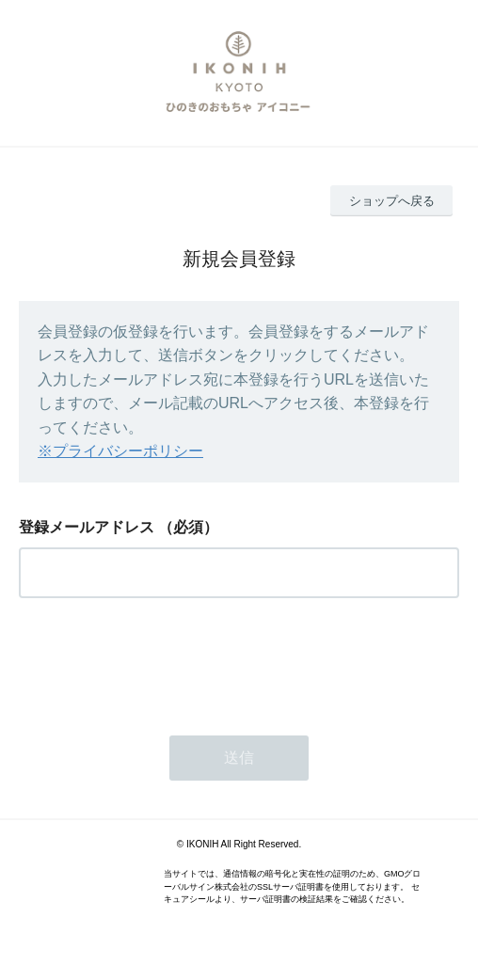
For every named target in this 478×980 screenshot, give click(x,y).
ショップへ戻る (392, 201)
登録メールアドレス (87, 527)
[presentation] (162, 661)
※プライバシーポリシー (120, 451)
